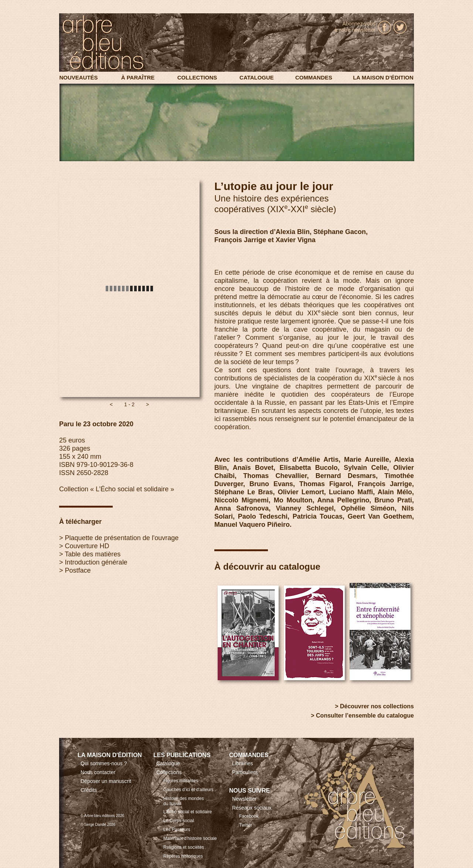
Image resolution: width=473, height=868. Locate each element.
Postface (78, 570)
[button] (111, 404)
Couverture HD (87, 546)
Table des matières (93, 554)
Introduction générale (96, 562)
